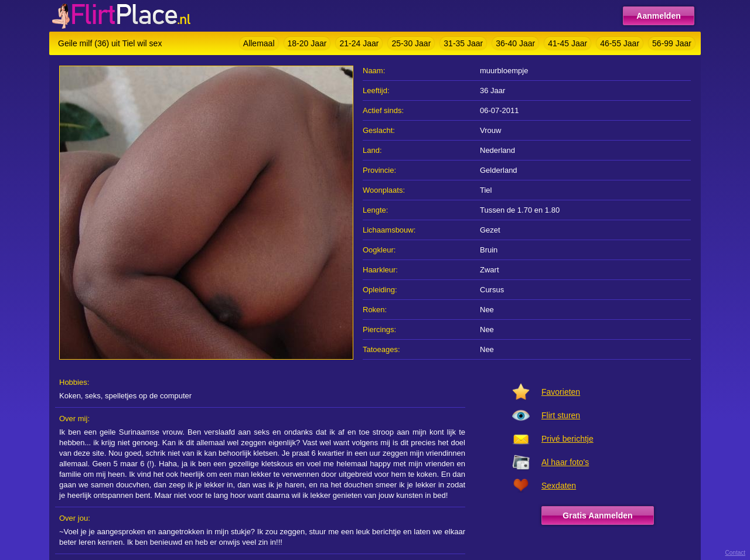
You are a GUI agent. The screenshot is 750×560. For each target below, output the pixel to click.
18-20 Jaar (307, 43)
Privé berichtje (567, 439)
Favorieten (561, 392)
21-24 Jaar (359, 43)
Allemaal (259, 43)
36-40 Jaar (515, 43)
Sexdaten (559, 486)
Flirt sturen (561, 415)
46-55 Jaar (620, 43)
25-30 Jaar (411, 43)
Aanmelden (658, 16)
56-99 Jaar (672, 43)
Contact (735, 553)
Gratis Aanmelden (597, 515)
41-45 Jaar (567, 43)
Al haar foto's (565, 462)
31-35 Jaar (463, 43)
